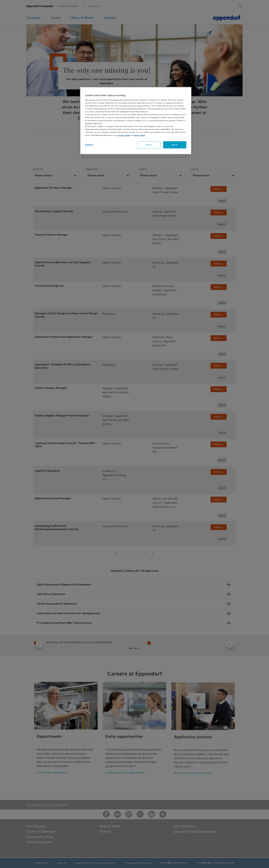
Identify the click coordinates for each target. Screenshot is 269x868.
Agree (175, 145)
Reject (149, 145)
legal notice (140, 135)
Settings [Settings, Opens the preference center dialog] (89, 144)
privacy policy (124, 135)
